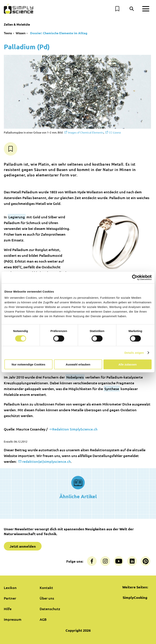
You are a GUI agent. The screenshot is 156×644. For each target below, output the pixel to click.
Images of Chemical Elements (86, 132)
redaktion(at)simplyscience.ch (46, 461)
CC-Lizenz (115, 132)
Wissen (21, 33)
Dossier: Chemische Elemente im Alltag (58, 33)
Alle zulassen (128, 364)
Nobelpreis (75, 377)
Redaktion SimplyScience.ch (75, 429)
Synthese (112, 389)
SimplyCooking (135, 597)
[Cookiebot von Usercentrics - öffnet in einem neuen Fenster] (135, 278)
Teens (8, 33)
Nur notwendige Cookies (29, 364)
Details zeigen (134, 353)
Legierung (17, 217)
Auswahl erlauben (78, 364)
